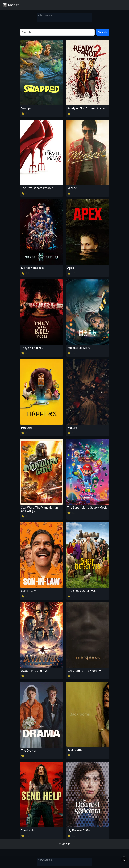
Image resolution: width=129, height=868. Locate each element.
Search (103, 32)
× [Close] (124, 859)
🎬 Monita (11, 5)
